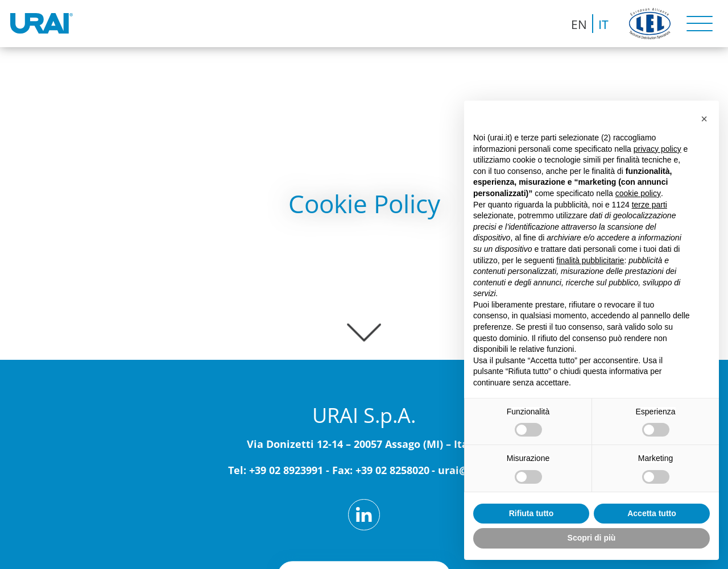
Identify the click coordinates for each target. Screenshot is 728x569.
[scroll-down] (364, 327)
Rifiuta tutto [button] (531, 513)
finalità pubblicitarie (590, 260)
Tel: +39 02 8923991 (276, 470)
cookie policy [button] (638, 193)
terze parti (650, 205)
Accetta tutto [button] (652, 513)
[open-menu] (699, 23)
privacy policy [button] (657, 149)
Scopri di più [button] (592, 538)
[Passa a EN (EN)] (580, 24)
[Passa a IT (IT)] (603, 24)
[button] (704, 119)
